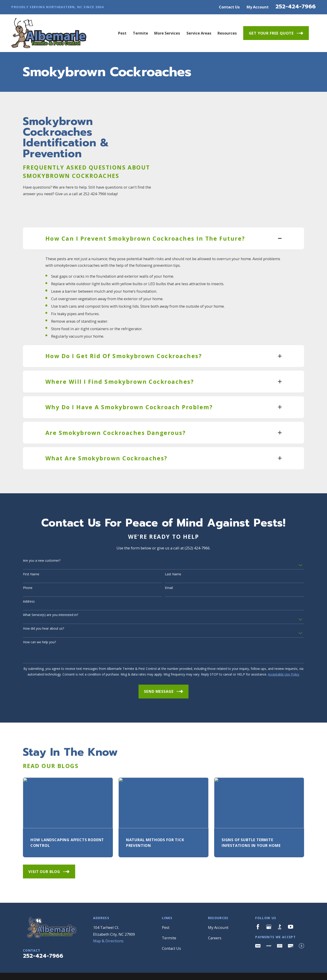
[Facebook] (258, 909)
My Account (258, 7)
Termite (169, 921)
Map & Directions (108, 924)
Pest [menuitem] (122, 33)
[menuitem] (29, 971)
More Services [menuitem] (167, 33)
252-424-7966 (296, 6)
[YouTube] (291, 909)
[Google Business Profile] (269, 909)
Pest (166, 910)
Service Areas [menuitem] (199, 33)
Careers (215, 921)
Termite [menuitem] (140, 33)
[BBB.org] (280, 909)
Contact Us (229, 7)
